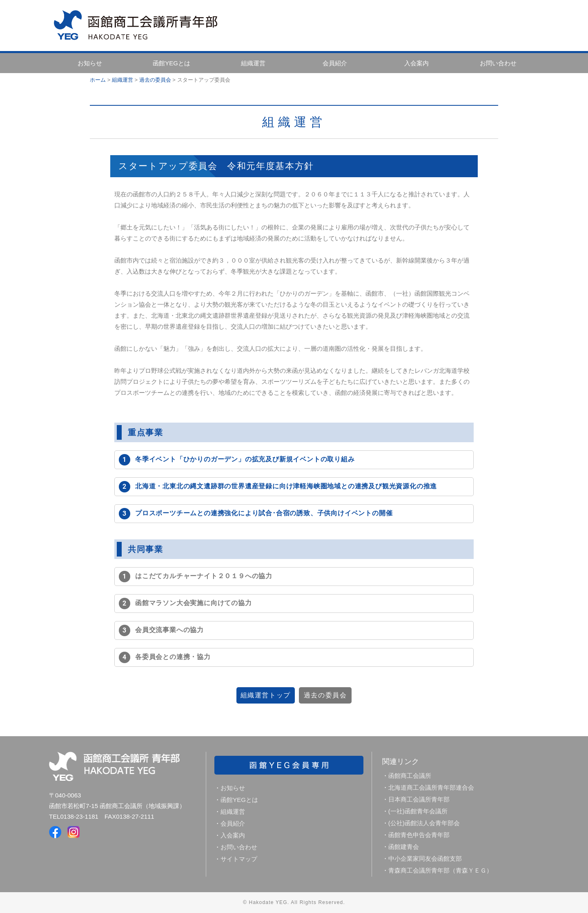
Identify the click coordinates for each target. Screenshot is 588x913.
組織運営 (253, 63)
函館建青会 (404, 847)
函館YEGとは (171, 63)
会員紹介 (335, 63)
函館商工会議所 (410, 776)
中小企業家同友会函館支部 (425, 858)
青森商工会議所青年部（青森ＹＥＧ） (440, 870)
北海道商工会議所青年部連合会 (431, 787)
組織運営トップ (251, 695)
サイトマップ (239, 859)
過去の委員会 (337, 695)
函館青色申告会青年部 (419, 835)
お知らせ (90, 63)
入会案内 (416, 63)
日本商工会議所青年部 (419, 799)
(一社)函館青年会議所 (418, 811)
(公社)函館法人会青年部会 (424, 823)
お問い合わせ (498, 63)
